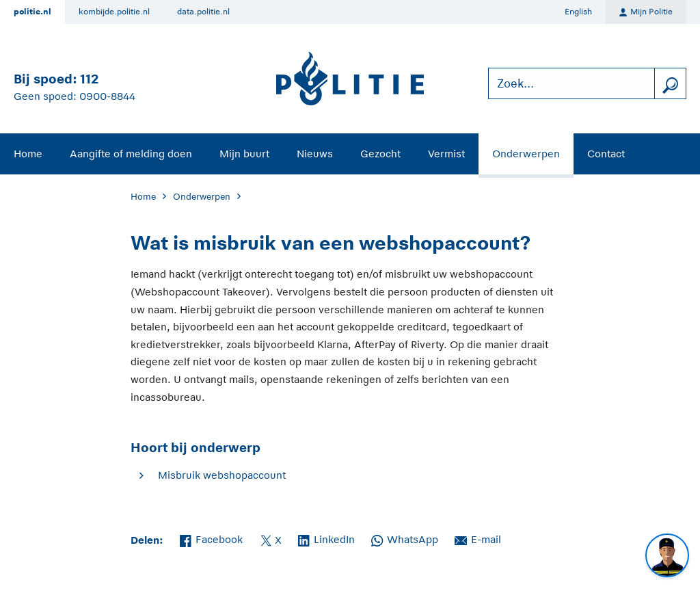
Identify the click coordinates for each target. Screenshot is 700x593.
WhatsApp (405, 538)
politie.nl (32, 12)
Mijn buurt (244, 154)
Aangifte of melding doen (131, 154)
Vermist (446, 154)
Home (28, 154)
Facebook (211, 538)
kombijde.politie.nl (114, 12)
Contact (606, 154)
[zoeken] (670, 84)
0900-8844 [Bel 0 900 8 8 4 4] (107, 96)
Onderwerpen (526, 154)
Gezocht (380, 154)
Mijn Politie (646, 12)
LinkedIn (326, 538)
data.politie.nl (203, 12)
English (578, 12)
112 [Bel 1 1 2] (89, 79)
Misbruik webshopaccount (222, 475)
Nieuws (315, 154)
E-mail (478, 538)
